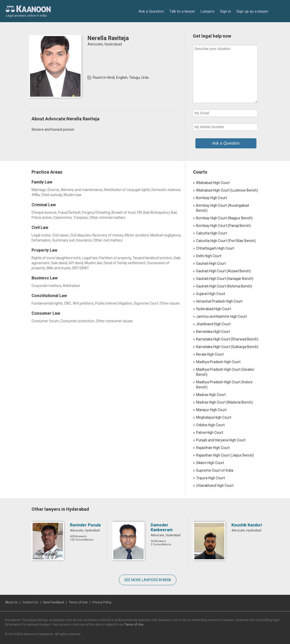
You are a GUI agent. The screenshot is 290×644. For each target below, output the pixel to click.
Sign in (226, 11)
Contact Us (30, 602)
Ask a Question (151, 11)
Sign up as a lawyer (252, 11)
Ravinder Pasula (85, 525)
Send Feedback (54, 602)
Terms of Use (78, 602)
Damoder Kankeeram (162, 527)
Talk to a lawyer (182, 11)
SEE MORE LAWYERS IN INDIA (148, 580)
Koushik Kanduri (247, 525)
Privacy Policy (102, 602)
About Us (11, 602)
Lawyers (208, 11)
